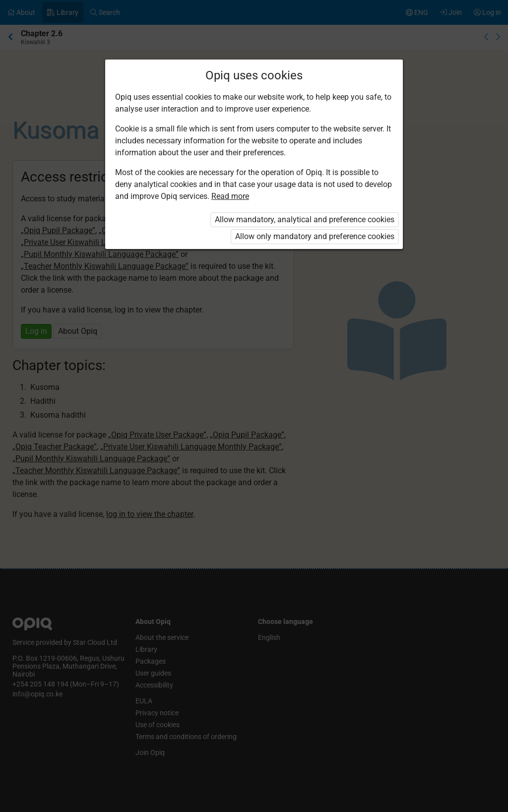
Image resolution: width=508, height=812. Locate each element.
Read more (230, 196)
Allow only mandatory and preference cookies (315, 236)
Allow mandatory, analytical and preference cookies (305, 219)
